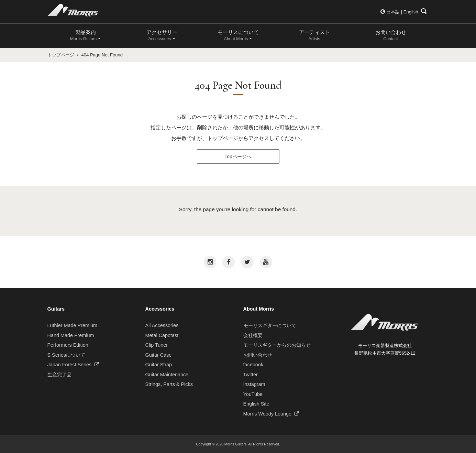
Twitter (251, 375)
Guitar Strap (159, 365)
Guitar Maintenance (167, 375)
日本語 (393, 12)
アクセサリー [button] (162, 35)
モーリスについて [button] (238, 35)
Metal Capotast (162, 335)
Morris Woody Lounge (271, 414)
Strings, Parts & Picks (169, 384)
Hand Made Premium (71, 335)
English (411, 12)
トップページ (61, 55)
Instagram (254, 384)
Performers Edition (68, 345)
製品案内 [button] (83, 35)
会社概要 (253, 335)
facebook (253, 365)
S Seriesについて (66, 355)
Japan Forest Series (73, 365)
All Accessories (162, 325)
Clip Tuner (157, 345)
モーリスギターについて (270, 325)
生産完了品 (59, 375)
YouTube (253, 394)
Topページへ (238, 157)
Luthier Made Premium (73, 325)
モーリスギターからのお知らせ (277, 345)
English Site (256, 404)
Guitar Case (159, 355)
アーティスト (314, 35)
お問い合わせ (391, 35)
